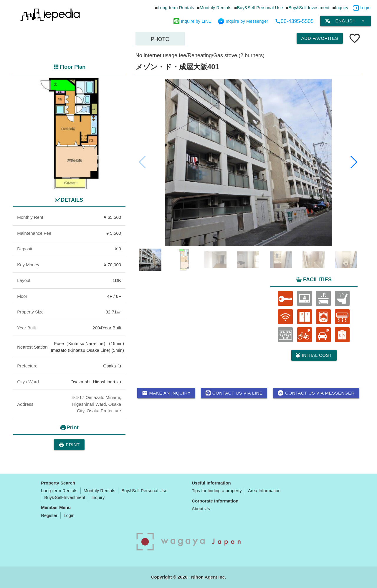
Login (365, 8)
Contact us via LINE (234, 393)
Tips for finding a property (217, 491)
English (345, 21)
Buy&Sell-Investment (309, 8)
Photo (160, 39)
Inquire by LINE (192, 21)
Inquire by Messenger (243, 21)
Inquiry (342, 8)
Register (49, 515)
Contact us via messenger (316, 393)
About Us (201, 509)
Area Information (264, 491)
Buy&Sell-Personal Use (260, 8)
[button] (354, 162)
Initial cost (314, 355)
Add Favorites (320, 38)
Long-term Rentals (176, 8)
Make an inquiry (166, 393)
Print (69, 445)
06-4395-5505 (294, 21)
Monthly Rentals (216, 8)
